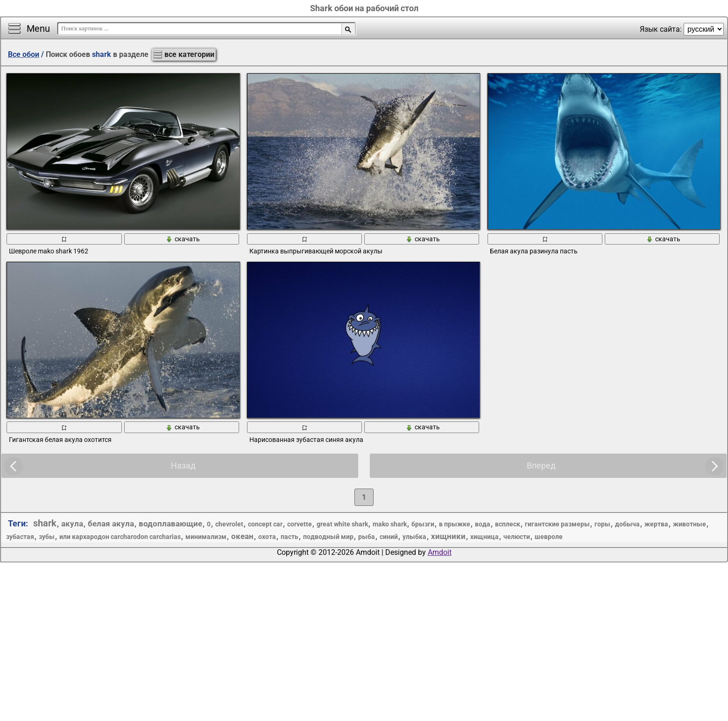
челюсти (517, 537)
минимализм (206, 537)
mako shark (390, 524)
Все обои (24, 54)
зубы (47, 537)
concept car (265, 524)
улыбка (414, 537)
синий (389, 537)
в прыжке (455, 524)
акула (72, 524)
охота (267, 537)
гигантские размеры (557, 524)
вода (483, 524)
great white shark (342, 524)
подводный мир (328, 537)
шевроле (549, 537)
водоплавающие (170, 524)
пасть (290, 537)
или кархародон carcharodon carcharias (120, 537)
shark (45, 523)
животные (689, 524)
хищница (484, 537)
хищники (448, 536)
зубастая (20, 537)
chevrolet (229, 524)
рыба (367, 537)
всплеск (508, 524)
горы (602, 524)
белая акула (111, 524)
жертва (656, 524)
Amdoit (440, 552)
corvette (300, 524)
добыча (627, 524)
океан (242, 536)
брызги (423, 524)
